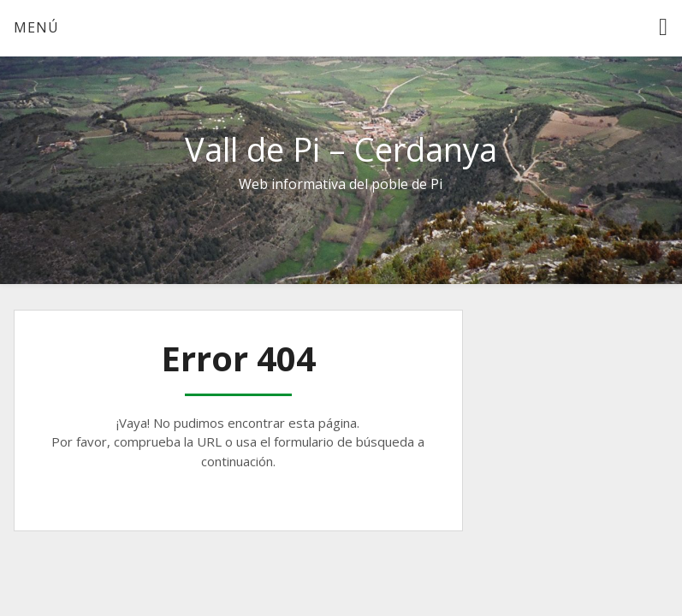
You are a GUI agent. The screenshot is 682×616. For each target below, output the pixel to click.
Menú (36, 27)
